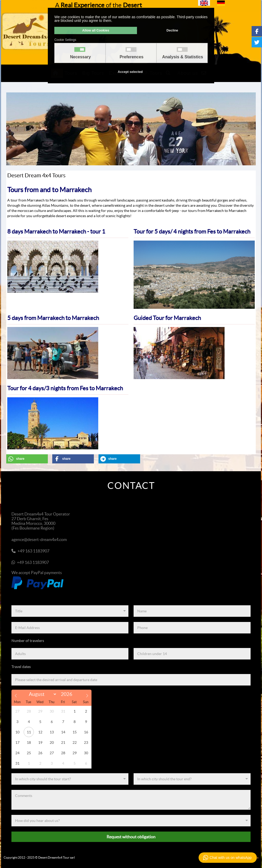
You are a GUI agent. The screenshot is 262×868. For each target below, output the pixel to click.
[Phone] (192, 628)
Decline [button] (172, 30)
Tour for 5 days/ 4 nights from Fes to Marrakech (192, 231)
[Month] (42, 694)
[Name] (192, 611)
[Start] (70, 779)
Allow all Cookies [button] (96, 30)
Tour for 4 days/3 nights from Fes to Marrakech (65, 388)
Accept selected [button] (130, 72)
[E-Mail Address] (70, 628)
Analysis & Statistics (183, 57)
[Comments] (131, 800)
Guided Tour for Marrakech (167, 318)
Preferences (132, 57)
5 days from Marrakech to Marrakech (53, 318)
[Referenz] (131, 821)
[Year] (68, 694)
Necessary (80, 57)
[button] (27, 459)
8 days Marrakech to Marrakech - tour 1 (56, 231)
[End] (192, 779)
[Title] (70, 611)
